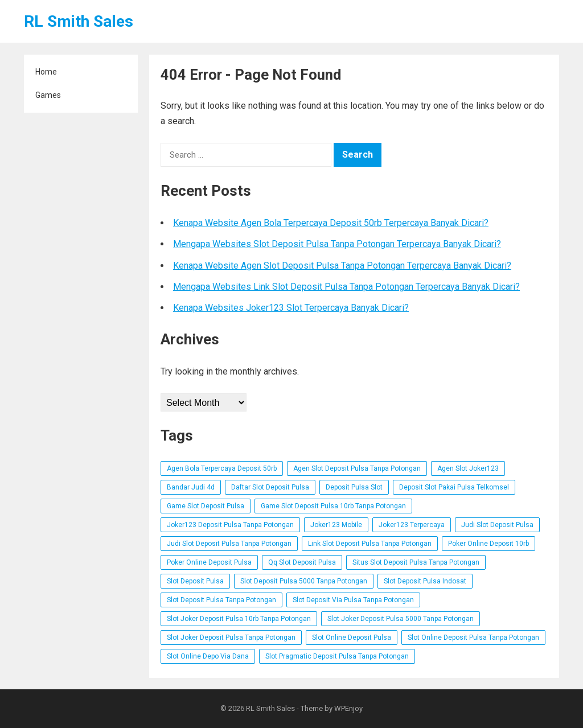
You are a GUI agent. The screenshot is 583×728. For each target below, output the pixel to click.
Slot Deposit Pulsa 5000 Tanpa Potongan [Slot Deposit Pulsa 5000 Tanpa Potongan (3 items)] (304, 581)
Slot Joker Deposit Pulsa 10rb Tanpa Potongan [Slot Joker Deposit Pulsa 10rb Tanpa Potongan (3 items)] (239, 619)
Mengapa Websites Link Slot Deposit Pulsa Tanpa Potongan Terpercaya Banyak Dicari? (346, 287)
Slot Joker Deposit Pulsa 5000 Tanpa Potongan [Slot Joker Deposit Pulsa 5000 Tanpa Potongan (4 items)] (401, 619)
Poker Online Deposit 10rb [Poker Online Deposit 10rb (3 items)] (488, 544)
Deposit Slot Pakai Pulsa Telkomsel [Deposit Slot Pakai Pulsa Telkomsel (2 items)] (454, 487)
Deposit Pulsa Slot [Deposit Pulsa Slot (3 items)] (354, 487)
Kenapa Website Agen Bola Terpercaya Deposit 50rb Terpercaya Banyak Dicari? (331, 223)
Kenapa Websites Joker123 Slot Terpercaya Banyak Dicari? (291, 308)
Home (46, 72)
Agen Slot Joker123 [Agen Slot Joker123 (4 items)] (468, 468)
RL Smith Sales (79, 21)
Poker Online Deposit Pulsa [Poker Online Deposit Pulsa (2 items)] (209, 562)
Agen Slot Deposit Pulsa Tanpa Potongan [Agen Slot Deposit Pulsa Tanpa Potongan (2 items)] (357, 468)
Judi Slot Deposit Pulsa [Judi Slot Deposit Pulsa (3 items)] (497, 525)
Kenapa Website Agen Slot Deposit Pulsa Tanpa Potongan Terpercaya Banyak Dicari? (342, 266)
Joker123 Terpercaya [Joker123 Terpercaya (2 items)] (412, 525)
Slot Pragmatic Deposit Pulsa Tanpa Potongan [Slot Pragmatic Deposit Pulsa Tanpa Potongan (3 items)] (337, 656)
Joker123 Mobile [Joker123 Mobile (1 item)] (336, 525)
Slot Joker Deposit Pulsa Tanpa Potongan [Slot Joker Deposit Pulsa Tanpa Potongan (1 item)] (231, 637)
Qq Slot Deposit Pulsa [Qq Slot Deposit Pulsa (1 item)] (302, 562)
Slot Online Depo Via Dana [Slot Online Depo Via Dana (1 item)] (208, 656)
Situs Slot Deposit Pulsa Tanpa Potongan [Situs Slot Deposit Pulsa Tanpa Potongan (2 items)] (416, 562)
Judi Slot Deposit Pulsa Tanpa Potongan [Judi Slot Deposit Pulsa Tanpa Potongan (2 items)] (229, 544)
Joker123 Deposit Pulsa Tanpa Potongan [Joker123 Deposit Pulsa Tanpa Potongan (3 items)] (230, 525)
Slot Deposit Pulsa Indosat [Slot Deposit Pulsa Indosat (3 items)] (425, 581)
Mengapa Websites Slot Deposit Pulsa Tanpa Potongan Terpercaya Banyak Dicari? (337, 244)
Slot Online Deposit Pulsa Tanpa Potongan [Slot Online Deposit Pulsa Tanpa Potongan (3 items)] (473, 637)
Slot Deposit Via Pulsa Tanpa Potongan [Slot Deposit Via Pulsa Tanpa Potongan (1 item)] (353, 600)
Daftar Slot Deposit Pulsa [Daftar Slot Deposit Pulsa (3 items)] (270, 487)
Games (48, 95)
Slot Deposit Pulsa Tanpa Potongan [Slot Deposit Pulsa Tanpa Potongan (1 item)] (221, 600)
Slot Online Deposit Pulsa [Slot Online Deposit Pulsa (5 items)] (352, 637)
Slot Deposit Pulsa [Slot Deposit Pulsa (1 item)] (195, 581)
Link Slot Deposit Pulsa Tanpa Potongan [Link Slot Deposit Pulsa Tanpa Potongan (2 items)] (370, 544)
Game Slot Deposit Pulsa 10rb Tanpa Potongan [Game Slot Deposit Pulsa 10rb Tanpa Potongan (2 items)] (333, 506)
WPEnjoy (348, 708)
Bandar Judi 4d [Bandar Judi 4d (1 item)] (191, 487)
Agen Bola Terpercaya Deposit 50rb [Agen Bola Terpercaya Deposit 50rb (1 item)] (222, 468)
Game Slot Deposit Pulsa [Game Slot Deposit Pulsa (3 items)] (206, 506)
